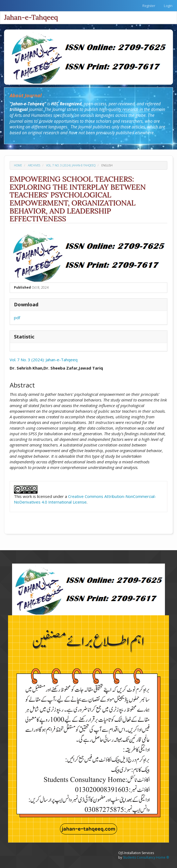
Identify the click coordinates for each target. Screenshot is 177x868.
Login (168, 6)
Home (18, 165)
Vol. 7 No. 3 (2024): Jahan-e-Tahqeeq (71, 165)
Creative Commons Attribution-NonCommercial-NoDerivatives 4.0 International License (85, 499)
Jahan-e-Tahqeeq (31, 17)
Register (149, 6)
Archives (34, 165)
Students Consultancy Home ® (146, 857)
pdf (17, 318)
